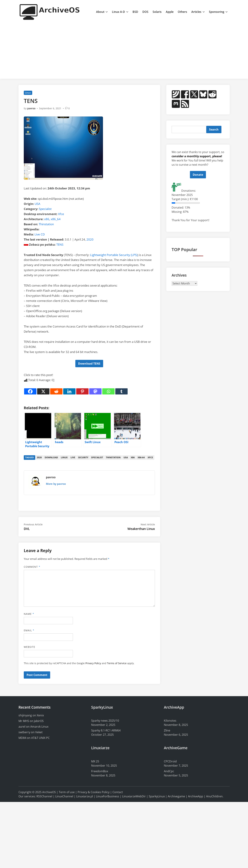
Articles (198, 12)
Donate (198, 175)
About (102, 12)
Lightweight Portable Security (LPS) (114, 255)
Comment (32, 567)
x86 (47, 219)
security (83, 457)
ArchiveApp (196, 796)
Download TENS (89, 364)
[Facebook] (30, 391)
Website (30, 647)
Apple (170, 12)
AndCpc (169, 771)
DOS (145, 12)
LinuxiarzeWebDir (134, 796)
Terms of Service (117, 663)
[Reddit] (56, 391)
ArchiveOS (49, 792)
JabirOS (39, 721)
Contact (118, 792)
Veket (39, 732)
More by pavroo (56, 484)
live (73, 457)
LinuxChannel (64, 796)
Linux (28, 93)
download (51, 457)
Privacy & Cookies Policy (94, 792)
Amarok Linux (39, 727)
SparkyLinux (157, 796)
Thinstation (46, 224)
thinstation (113, 457)
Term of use (67, 792)
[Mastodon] (95, 391)
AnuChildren (214, 796)
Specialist (45, 209)
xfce (150, 457)
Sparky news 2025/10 (105, 721)
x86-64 (141, 457)
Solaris (157, 12)
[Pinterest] (82, 391)
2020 (90, 239)
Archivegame (176, 796)
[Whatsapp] (108, 391)
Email (29, 630)
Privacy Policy (93, 663)
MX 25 (95, 761)
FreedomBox (100, 771)
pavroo (31, 108)
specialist (97, 457)
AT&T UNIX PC (40, 738)
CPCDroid (170, 761)
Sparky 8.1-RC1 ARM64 (106, 730)
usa (126, 457)
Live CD (40, 234)
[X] (43, 391)
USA (37, 204)
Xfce (61, 214)
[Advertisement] (124, 50)
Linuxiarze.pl (85, 796)
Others (182, 12)
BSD (135, 12)
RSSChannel (44, 796)
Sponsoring (218, 12)
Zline (167, 730)
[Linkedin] (69, 391)
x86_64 (56, 219)
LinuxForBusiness (108, 796)
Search (214, 129)
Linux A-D (120, 12)
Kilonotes (170, 721)
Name (29, 614)
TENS (60, 244)
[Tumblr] (121, 391)
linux (64, 457)
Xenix (40, 715)
